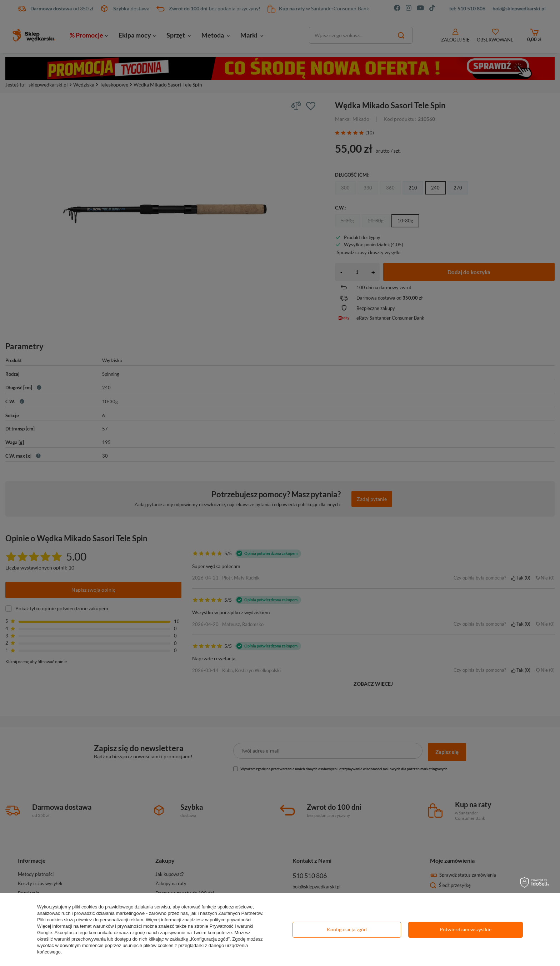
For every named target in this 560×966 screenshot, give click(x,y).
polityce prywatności (230, 920)
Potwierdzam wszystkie (466, 929)
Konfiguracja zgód (347, 929)
